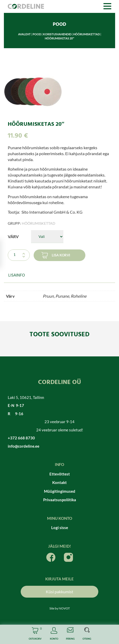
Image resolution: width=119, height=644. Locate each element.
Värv (13, 236)
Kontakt (59, 482)
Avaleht (24, 34)
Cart (35, 634)
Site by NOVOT (60, 608)
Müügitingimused (60, 491)
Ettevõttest (60, 474)
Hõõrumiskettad (87, 34)
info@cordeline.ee (24, 446)
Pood (37, 34)
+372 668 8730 (21, 438)
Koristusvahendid (57, 34)
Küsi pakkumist (59, 592)
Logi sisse (60, 528)
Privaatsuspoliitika (60, 500)
